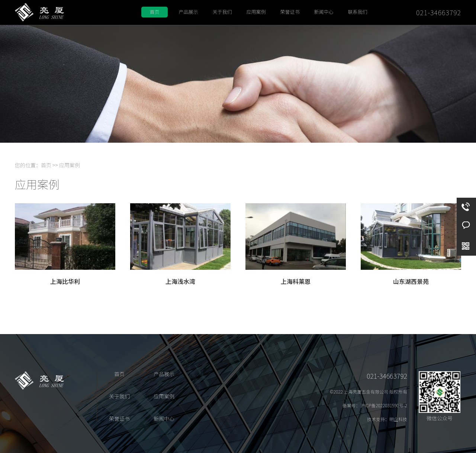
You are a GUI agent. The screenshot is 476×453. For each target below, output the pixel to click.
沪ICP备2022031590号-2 (384, 405)
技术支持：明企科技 (387, 419)
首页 (154, 12)
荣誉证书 (290, 12)
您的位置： (28, 165)
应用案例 (256, 12)
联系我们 (357, 12)
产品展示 (188, 12)
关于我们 (222, 12)
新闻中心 (324, 12)
